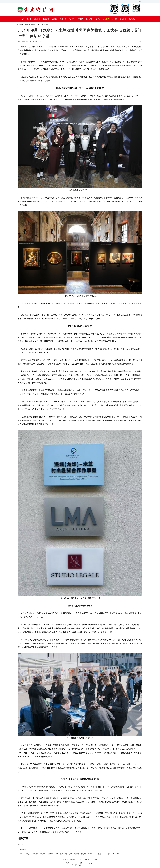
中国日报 (27, 854)
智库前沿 (132, 19)
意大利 (29, 19)
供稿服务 (73, 859)
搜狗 (57, 854)
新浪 (61, 854)
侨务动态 (89, 19)
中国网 (21, 854)
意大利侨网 (25, 41)
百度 (66, 854)
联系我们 (95, 859)
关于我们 (65, 859)
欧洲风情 (63, 19)
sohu (113, 854)
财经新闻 (123, 19)
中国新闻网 (50, 854)
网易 (109, 854)
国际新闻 (37, 19)
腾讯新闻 (43, 854)
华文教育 (72, 19)
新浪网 (90, 854)
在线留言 (80, 859)
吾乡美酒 (54, 19)
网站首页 (21, 19)
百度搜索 (77, 854)
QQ (95, 854)
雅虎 (99, 854)
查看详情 (45, 25)
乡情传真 (115, 19)
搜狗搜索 (84, 854)
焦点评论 (97, 19)
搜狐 (118, 854)
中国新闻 (46, 19)
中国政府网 (35, 854)
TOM (104, 854)
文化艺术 (106, 19)
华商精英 (80, 19)
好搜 (71, 854)
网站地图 (87, 859)
